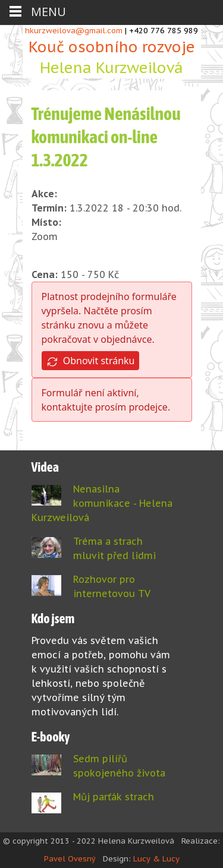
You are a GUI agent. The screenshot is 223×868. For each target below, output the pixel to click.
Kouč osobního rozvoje (112, 58)
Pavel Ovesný (70, 859)
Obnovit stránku (91, 361)
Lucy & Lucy (156, 859)
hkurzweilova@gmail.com (74, 31)
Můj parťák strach (114, 797)
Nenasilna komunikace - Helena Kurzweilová (102, 503)
